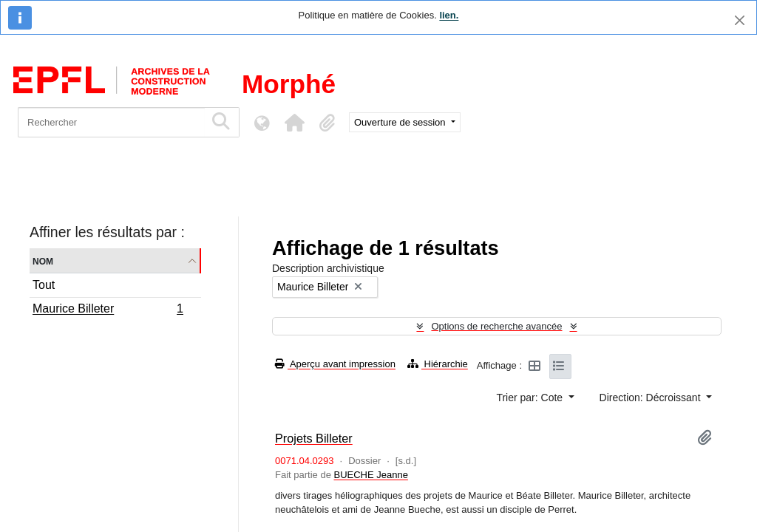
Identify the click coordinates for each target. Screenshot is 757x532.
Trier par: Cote (531, 398)
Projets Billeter (314, 438)
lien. (449, 15)
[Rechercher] (111, 122)
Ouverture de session (401, 122)
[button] (294, 123)
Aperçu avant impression (335, 364)
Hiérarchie (438, 364)
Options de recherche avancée (496, 326)
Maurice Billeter (108, 310)
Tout (44, 285)
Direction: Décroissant (652, 398)
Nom (43, 260)
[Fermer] (740, 20)
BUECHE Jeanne (370, 475)
